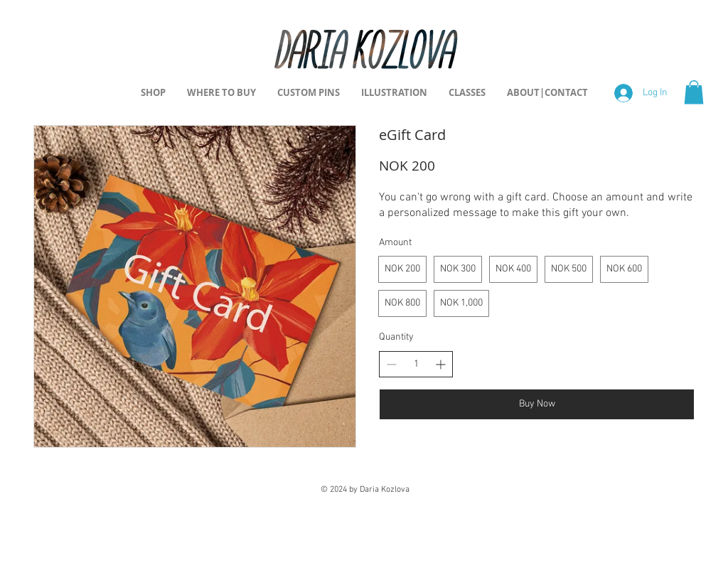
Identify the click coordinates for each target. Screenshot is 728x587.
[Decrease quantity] (391, 364)
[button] (694, 92)
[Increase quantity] (440, 364)
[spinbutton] (416, 365)
